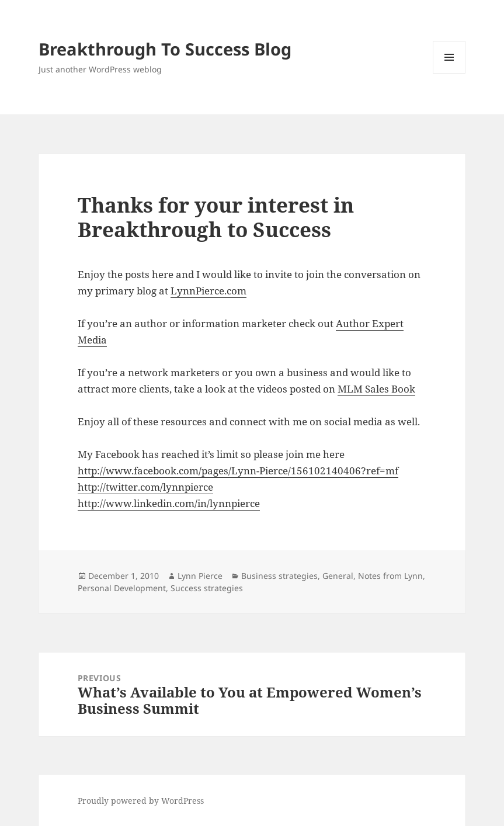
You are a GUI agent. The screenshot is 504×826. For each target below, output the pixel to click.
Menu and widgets (449, 73)
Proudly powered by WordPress (141, 801)
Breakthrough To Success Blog (165, 49)
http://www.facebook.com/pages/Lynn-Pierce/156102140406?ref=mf (238, 471)
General (338, 576)
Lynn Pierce (200, 576)
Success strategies (207, 588)
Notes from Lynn (390, 576)
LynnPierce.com (208, 291)
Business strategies (279, 576)
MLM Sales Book (376, 389)
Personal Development (122, 588)
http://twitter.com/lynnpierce (145, 487)
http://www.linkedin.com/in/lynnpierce (169, 503)
